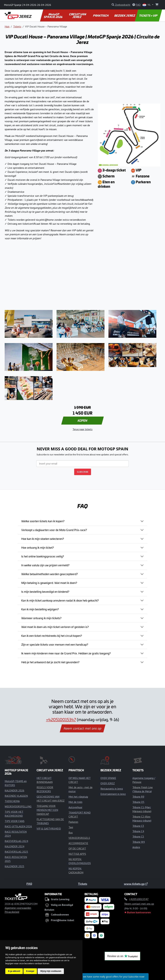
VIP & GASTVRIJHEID (49, 829)
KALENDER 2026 (14, 790)
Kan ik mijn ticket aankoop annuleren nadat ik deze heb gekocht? (60, 600)
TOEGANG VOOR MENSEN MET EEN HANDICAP (47, 810)
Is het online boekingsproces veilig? (43, 556)
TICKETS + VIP (148, 15)
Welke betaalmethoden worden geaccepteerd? (49, 574)
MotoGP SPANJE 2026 (53, 15)
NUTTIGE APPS (77, 854)
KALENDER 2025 (14, 866)
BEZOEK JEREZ (125, 15)
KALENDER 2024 (14, 846)
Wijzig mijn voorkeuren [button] (51, 971)
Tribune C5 (138, 836)
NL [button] (147, 5)
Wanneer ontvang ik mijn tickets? (41, 618)
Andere (136, 847)
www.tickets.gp (136, 884)
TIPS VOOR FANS (15, 821)
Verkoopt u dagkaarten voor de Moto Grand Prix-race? (54, 530)
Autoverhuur (75, 807)
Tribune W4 (139, 842)
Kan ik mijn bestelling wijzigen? (40, 609)
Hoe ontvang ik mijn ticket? (38, 547)
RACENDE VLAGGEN (16, 796)
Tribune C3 (138, 826)
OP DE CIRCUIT (77, 848)
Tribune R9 (138, 797)
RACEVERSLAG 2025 (16, 852)
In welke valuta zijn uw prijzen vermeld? (45, 565)
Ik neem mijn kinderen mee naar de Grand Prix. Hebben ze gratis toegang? (66, 653)
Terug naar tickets (82, 429)
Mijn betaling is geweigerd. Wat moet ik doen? (49, 583)
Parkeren (73, 822)
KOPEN (82, 421)
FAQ (29, 884)
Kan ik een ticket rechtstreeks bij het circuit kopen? (52, 636)
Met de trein (75, 802)
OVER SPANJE (108, 778)
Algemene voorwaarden (18, 908)
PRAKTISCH (101, 15)
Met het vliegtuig (78, 797)
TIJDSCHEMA (12, 801)
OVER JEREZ (108, 783)
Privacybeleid (12, 912)
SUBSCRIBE (83, 472)
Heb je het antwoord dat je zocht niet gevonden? (50, 662)
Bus (71, 832)
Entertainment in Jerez (113, 794)
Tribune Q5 (138, 802)
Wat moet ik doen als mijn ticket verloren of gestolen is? (55, 627)
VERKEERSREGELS (79, 838)
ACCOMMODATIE (78, 843)
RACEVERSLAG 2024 (16, 841)
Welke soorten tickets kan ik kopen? (43, 521)
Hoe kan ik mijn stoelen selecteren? (43, 539)
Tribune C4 (138, 831)
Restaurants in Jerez (112, 789)
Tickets (17, 26)
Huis (7, 26)
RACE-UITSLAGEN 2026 (18, 826)
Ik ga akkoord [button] (14, 971)
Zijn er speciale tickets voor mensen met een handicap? (55, 644)
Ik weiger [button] (30, 971)
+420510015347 (61, 719)
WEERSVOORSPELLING (18, 806)
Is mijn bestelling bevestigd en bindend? (45, 592)
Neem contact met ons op (82, 728)
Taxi (71, 827)
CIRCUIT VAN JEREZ (78, 15)
